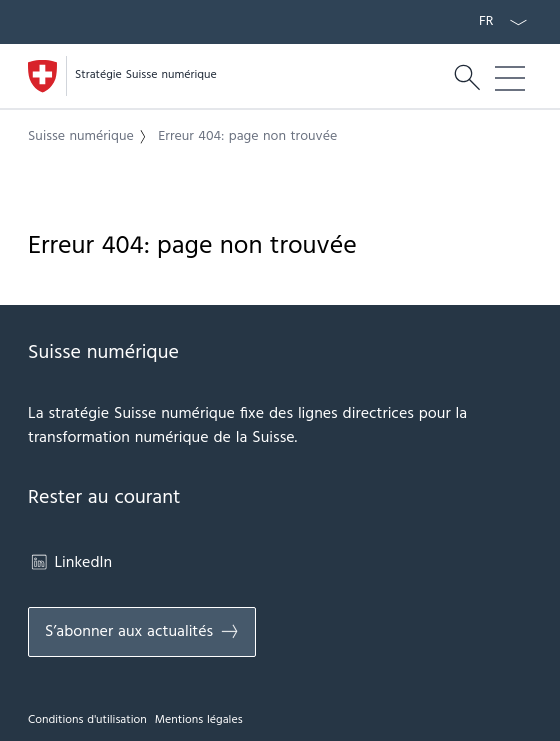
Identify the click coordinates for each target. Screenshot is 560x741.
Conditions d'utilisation (87, 720)
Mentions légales (199, 720)
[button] (91, 136)
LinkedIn (70, 563)
